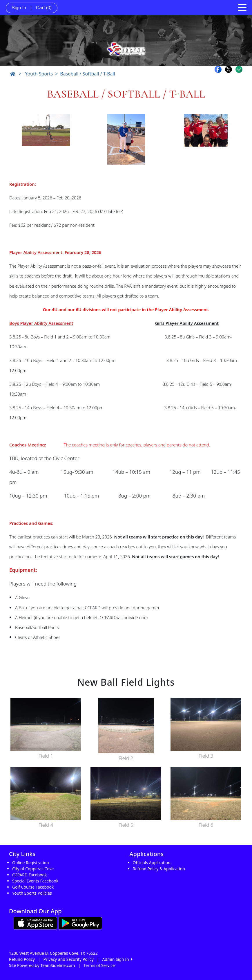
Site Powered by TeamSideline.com (42, 965)
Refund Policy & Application (159, 869)
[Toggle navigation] (242, 7)
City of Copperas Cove (33, 869)
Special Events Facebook (35, 881)
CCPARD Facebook (29, 875)
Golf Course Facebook (33, 887)
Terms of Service (99, 965)
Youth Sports (39, 74)
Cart (44, 8)
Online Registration (31, 863)
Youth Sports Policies (32, 893)
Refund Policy (22, 959)
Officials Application (152, 863)
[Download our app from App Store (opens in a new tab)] (35, 923)
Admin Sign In (117, 959)
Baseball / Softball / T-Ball (88, 74)
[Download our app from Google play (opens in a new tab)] (80, 923)
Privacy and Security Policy (69, 959)
